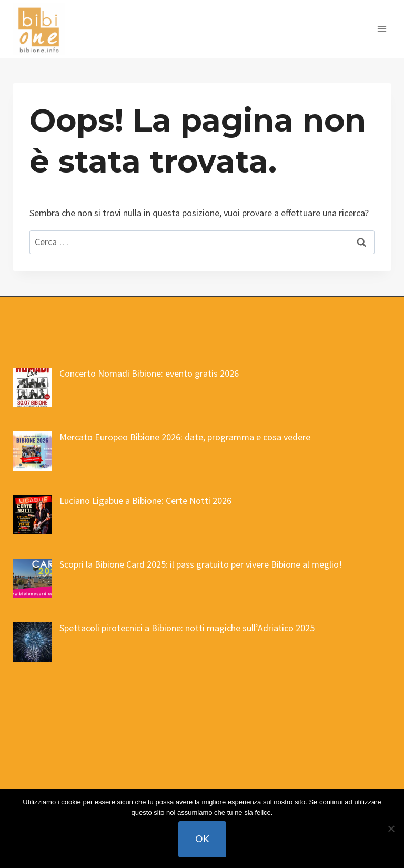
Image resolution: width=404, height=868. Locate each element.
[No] (391, 829)
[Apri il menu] (382, 29)
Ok (202, 839)
